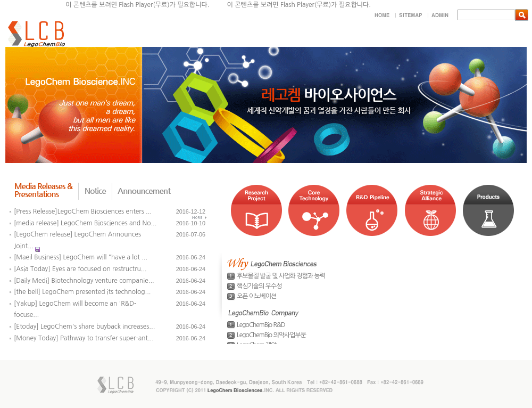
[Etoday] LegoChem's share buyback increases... (84, 327)
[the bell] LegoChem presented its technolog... (82, 292)
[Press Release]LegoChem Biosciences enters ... (83, 211)
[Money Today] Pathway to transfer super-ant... (84, 338)
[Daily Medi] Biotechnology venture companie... (84, 281)
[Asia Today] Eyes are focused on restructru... (80, 269)
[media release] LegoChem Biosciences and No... (85, 223)
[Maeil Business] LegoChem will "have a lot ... (81, 257)
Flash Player (297, 5)
